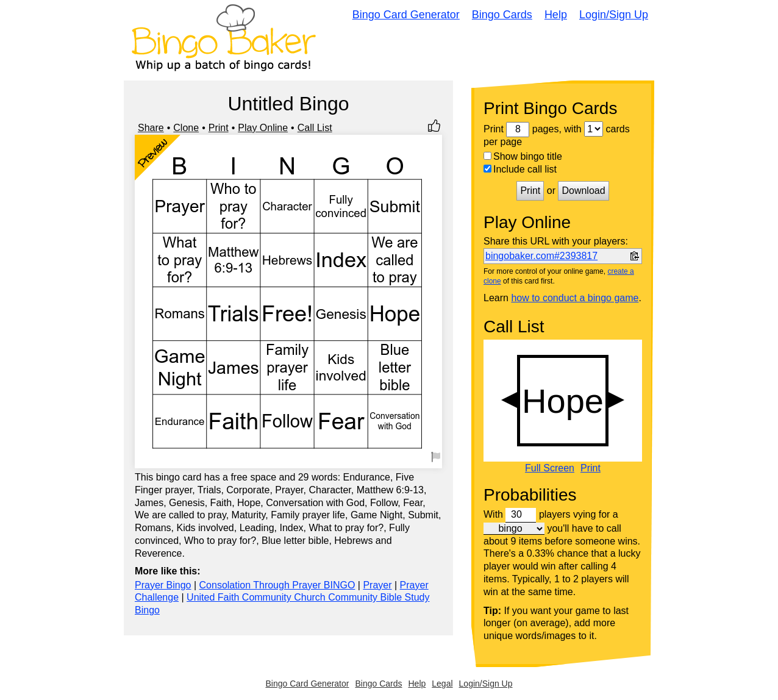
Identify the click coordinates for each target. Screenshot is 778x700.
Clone (186, 128)
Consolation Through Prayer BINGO (277, 585)
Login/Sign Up (614, 15)
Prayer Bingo (163, 585)
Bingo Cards (502, 15)
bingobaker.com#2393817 (541, 256)
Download (583, 191)
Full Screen (550, 468)
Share (151, 128)
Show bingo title (523, 156)
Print (219, 128)
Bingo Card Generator (406, 15)
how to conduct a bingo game (575, 298)
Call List (315, 128)
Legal (442, 684)
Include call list (520, 169)
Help (556, 15)
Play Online (263, 128)
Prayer (377, 585)
